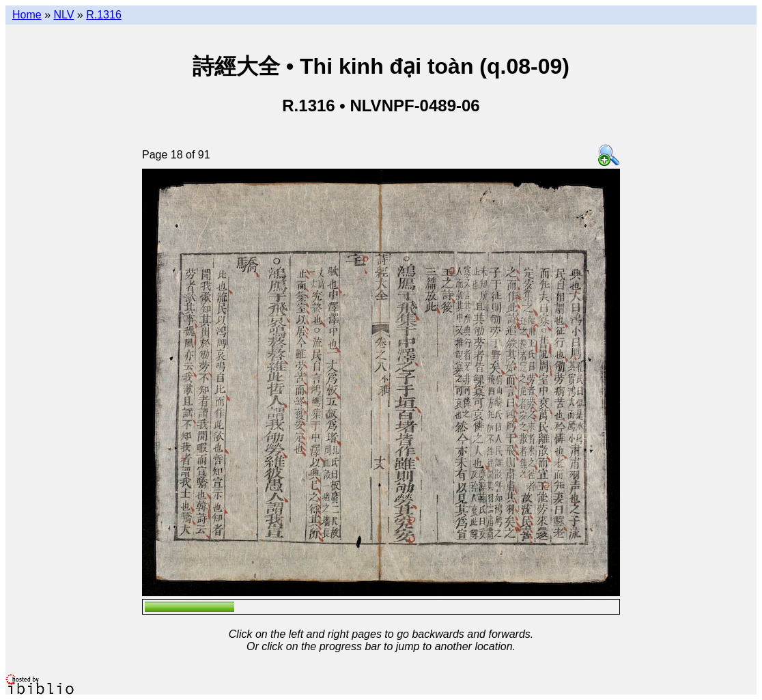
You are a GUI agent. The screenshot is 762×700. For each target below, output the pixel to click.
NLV (63, 15)
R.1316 (104, 15)
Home (27, 15)
